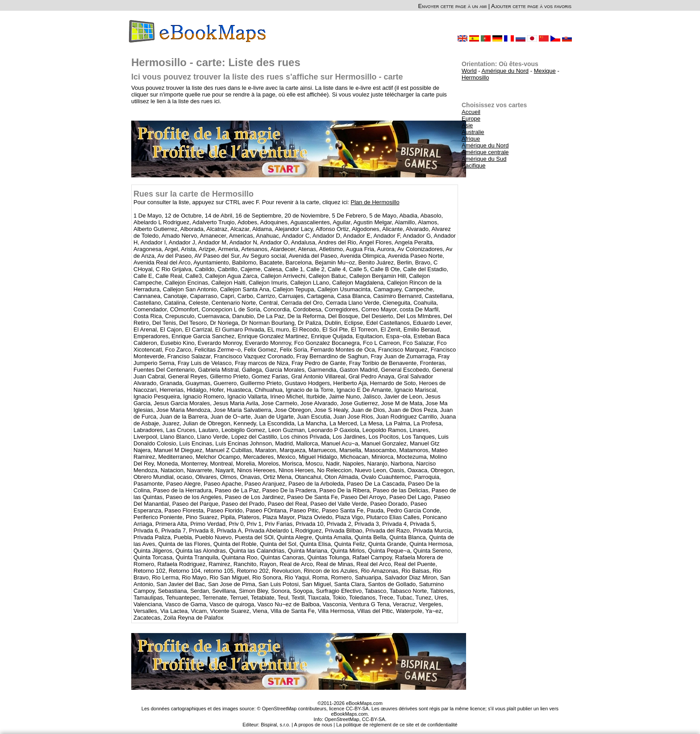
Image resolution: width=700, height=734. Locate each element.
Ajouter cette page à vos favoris (531, 6)
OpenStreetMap (342, 719)
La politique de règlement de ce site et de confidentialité (397, 725)
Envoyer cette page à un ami (453, 6)
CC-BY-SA (374, 719)
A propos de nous (313, 725)
